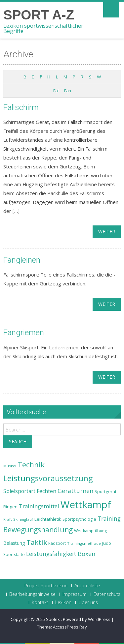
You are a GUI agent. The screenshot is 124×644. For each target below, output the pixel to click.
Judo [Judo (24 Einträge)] (107, 543)
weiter (107, 232)
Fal (56, 91)
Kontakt (40, 602)
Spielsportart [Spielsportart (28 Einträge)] (19, 491)
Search (18, 441)
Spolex (53, 619)
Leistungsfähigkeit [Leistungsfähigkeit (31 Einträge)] (51, 554)
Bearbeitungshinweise (32, 594)
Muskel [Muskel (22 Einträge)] (10, 466)
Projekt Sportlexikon (46, 586)
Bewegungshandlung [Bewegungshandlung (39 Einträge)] (38, 530)
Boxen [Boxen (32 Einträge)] (86, 554)
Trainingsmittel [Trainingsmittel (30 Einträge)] (39, 506)
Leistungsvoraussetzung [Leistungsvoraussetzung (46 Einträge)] (48, 478)
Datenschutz (107, 594)
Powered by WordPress (87, 619)
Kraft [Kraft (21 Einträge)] (8, 519)
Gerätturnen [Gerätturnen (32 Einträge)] (75, 491)
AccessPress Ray (70, 627)
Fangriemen (24, 333)
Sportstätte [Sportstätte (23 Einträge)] (14, 555)
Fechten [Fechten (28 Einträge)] (46, 491)
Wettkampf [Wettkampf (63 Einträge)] (86, 505)
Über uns (88, 602)
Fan (67, 91)
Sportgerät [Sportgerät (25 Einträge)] (105, 491)
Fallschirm (21, 107)
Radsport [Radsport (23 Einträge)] (57, 543)
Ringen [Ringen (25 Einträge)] (10, 507)
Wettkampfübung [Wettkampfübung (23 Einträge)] (90, 531)
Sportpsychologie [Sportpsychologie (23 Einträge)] (79, 519)
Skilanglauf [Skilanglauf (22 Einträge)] (23, 519)
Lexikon (63, 602)
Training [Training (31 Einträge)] (109, 518)
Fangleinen (22, 260)
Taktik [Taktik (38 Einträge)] (37, 542)
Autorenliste (87, 586)
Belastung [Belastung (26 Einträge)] (14, 543)
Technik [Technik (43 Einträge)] (31, 465)
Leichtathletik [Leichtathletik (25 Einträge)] (48, 519)
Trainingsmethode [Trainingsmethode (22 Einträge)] (84, 543)
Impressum (75, 594)
